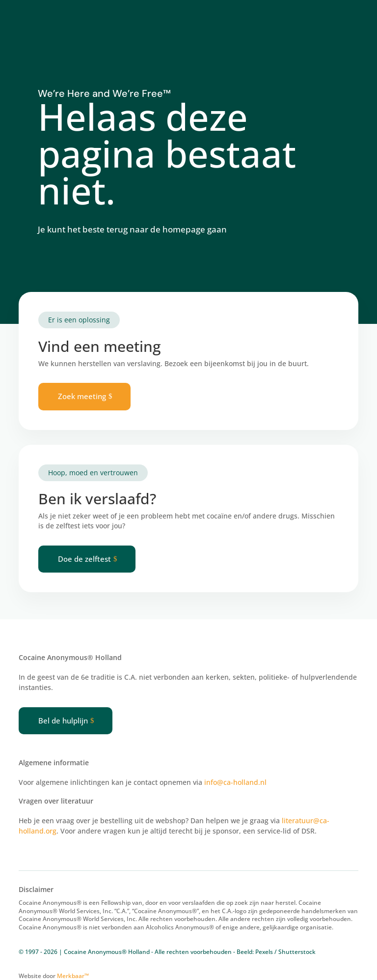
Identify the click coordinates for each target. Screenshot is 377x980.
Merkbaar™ (73, 976)
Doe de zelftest (84, 559)
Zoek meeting (82, 396)
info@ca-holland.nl (235, 782)
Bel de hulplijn (63, 721)
